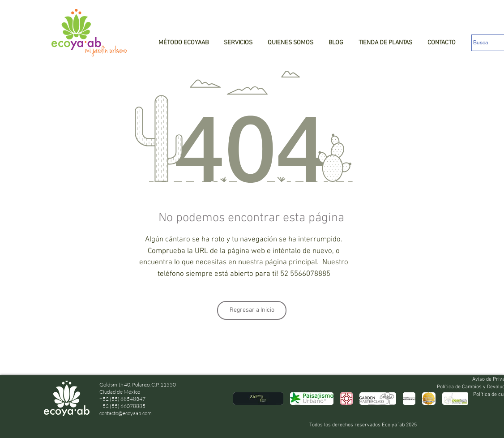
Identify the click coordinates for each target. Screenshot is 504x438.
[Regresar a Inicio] (252, 310)
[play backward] (244, 399)
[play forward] (457, 399)
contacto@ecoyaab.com (126, 413)
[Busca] (488, 43)
